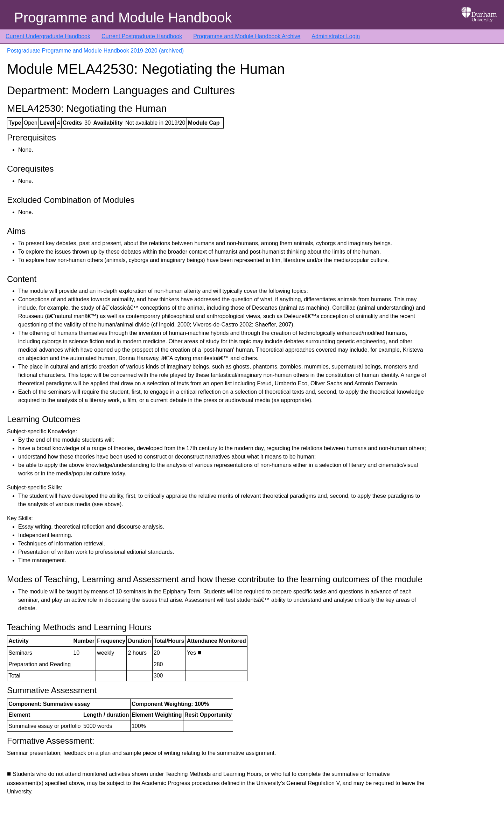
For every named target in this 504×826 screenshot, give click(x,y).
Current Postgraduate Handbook (142, 36)
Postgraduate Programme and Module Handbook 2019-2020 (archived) (95, 51)
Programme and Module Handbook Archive (247, 36)
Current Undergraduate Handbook (48, 36)
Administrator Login (336, 36)
